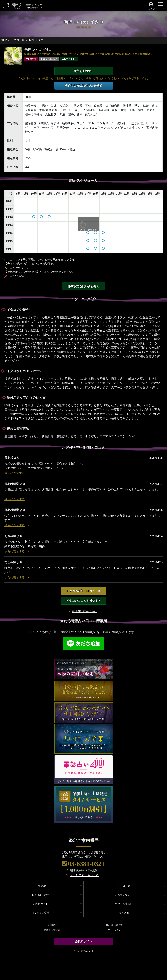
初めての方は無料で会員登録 (83, 86)
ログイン (151, 9)
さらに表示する (17, 473)
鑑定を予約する (83, 71)
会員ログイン (83, 941)
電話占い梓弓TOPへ (84, 611)
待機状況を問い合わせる (83, 286)
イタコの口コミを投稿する (83, 601)
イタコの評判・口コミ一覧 (83, 591)
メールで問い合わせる (84, 875)
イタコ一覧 (18, 40)
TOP (4, 40)
